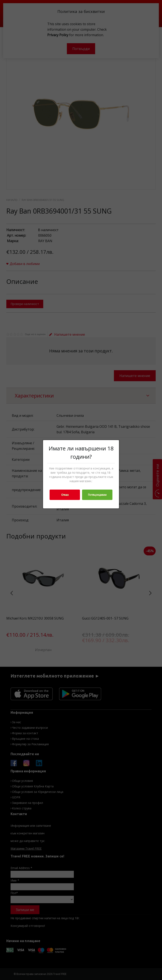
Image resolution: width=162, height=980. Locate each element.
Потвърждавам (97, 495)
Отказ (65, 495)
